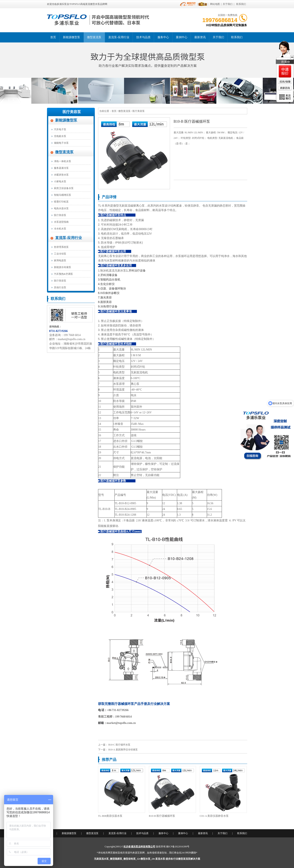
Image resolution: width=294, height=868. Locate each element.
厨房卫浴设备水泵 (64, 188)
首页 (53, 37)
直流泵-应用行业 (119, 37)
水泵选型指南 (61, 222)
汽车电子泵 (60, 129)
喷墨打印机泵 (61, 202)
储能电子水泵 (61, 143)
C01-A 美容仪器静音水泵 (214, 816)
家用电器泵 (60, 260)
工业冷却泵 (60, 254)
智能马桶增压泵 (63, 195)
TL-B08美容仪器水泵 (110, 816)
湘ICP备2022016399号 (178, 847)
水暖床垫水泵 (61, 175)
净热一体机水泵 (63, 161)
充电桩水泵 (60, 136)
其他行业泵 (60, 287)
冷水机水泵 (60, 229)
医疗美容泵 (72, 112)
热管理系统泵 (61, 247)
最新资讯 (200, 37)
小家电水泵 (60, 181)
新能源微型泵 (72, 37)
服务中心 (163, 37)
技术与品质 (143, 37)
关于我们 (228, 4)
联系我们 (241, 4)
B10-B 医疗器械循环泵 (162, 816)
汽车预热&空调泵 (63, 274)
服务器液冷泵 (61, 168)
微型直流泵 (94, 37)
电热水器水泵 (61, 208)
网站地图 (215, 4)
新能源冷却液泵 (63, 267)
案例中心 (182, 37)
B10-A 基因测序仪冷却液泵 (123, 750)
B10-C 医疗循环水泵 (119, 745)
